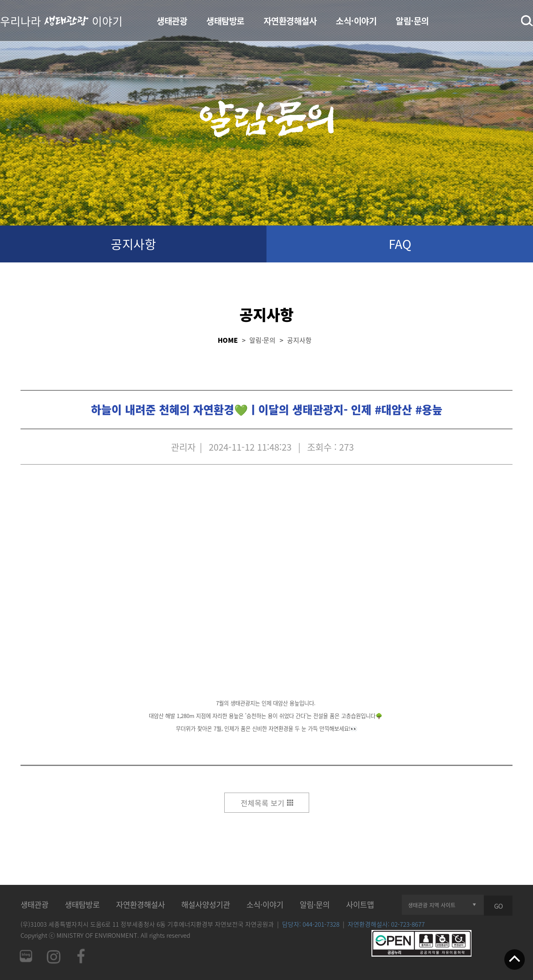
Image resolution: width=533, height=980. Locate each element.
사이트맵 (360, 905)
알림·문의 (412, 21)
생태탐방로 (225, 21)
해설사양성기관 (206, 905)
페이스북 (81, 956)
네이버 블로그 (25, 956)
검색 (527, 21)
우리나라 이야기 (61, 21)
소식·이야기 (356, 21)
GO (498, 906)
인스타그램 (53, 956)
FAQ (400, 244)
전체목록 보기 (263, 803)
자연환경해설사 (290, 21)
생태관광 (172, 21)
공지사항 (133, 244)
